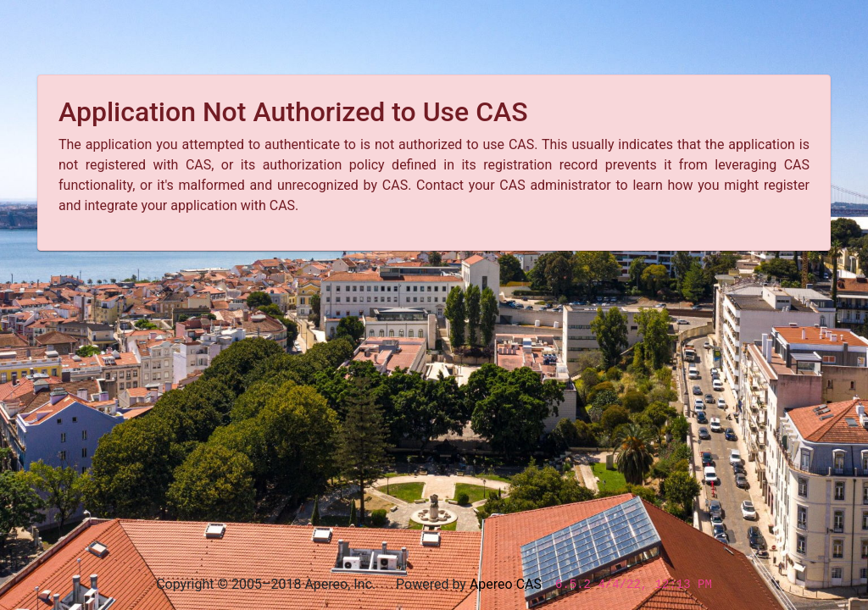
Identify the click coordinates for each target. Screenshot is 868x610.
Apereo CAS (506, 584)
